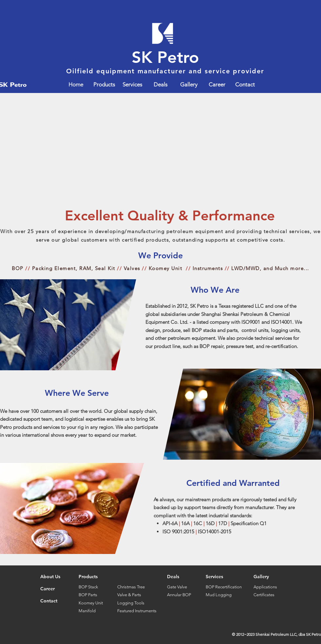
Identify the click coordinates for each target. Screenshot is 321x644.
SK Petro (165, 57)
